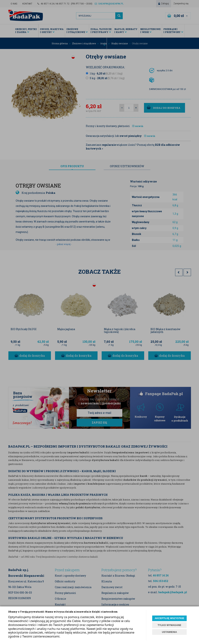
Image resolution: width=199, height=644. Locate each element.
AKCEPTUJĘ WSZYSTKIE (169, 618)
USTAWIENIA (169, 632)
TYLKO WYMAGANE (169, 625)
